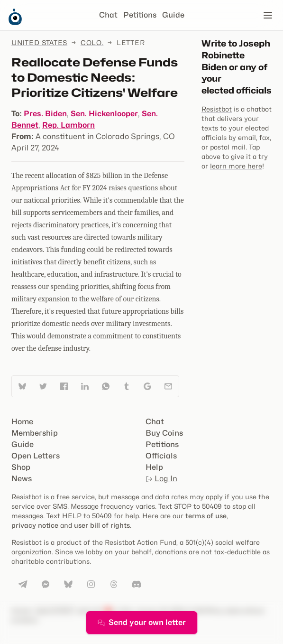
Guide (173, 15)
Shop (21, 467)
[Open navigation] (268, 15)
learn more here (236, 166)
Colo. (92, 42)
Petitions (140, 15)
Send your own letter (142, 622)
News (22, 479)
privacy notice (35, 525)
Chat (108, 15)
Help (154, 467)
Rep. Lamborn (68, 125)
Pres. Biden (45, 114)
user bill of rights (102, 525)
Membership (35, 433)
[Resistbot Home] (15, 23)
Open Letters (36, 456)
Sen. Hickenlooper (104, 114)
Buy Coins (164, 433)
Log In (161, 479)
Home (22, 422)
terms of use (206, 516)
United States (39, 42)
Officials (161, 456)
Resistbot (217, 109)
